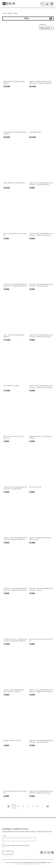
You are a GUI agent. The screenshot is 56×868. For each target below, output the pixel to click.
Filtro (38, 19)
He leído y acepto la (18, 846)
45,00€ (7, 137)
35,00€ (7, 86)
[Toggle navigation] (14, 4)
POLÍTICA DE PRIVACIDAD (15, 863)
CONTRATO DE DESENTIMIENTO (41, 863)
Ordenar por (43, 24)
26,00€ (33, 137)
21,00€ (7, 188)
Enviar (8, 853)
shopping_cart (52, 4)
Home (4, 13)
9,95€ (6, 239)
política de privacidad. (23, 846)
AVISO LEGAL (8, 863)
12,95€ (32, 543)
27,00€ (7, 340)
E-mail (4, 836)
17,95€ (7, 644)
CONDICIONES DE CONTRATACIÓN (31, 863)
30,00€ (33, 86)
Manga (15, 13)
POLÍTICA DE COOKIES (23, 863)
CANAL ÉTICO (49, 863)
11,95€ (32, 188)
